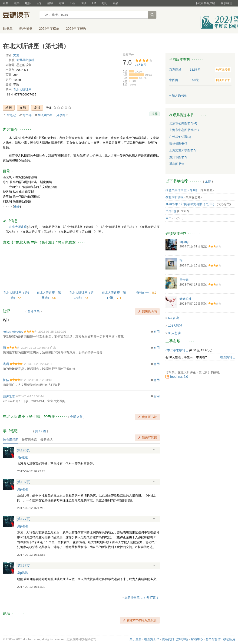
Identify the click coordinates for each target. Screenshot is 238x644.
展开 (154, 450)
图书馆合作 (213, 639)
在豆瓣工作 (152, 639)
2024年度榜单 (49, 29)
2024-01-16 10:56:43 (35, 348)
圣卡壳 (184, 280)
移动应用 (229, 639)
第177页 (24, 519)
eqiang (184, 242)
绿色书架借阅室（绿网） (182, 190)
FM (94, 3)
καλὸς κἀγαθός (13, 332)
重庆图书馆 (177, 164)
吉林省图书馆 (178, 143)
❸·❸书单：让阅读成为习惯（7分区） (191, 204)
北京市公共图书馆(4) (183, 123)
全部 (208, 181)
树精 (6, 380)
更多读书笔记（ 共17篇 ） (142, 597)
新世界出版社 (25, 60)
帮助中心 (197, 639)
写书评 (27, 115)
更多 (17, 206)
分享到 (61, 115)
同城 (61, 3)
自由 (169, 218)
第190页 (24, 450)
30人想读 (174, 333)
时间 (104, 3)
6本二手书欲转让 (177, 350)
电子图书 (26, 29)
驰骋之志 (9, 396)
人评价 (141, 65)
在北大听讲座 (22, 90)
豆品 (116, 3)
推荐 (155, 114)
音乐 (39, 3)
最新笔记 (46, 440)
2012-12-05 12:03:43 (38, 380)
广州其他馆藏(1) (180, 137)
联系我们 (168, 639)
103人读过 (175, 326)
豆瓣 (6, 3)
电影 (28, 3)
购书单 (8, 29)
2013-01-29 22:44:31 (38, 364)
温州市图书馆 (178, 157)
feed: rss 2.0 (179, 377)
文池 (16, 55)
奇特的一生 (144, 293)
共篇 (41, 431)
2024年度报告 (76, 29)
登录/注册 (226, 3)
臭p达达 (23, 457)
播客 (50, 3)
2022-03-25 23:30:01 (52, 332)
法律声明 (182, 639)
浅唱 (6, 364)
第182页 (24, 482)
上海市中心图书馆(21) (184, 130)
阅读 (84, 3)
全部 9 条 (34, 311)
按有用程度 (11, 440)
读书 (17, 3)
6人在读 (173, 318)
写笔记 (11, 115)
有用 (157, 332)
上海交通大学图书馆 (183, 150)
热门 (6, 320)
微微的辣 (185, 299)
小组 (73, 3)
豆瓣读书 (20, 15)
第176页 (24, 566)
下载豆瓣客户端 (205, 3)
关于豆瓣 (136, 639)
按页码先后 (29, 440)
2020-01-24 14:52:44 (30, 396)
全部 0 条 (76, 417)
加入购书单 (45, 115)
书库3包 (171, 211)
